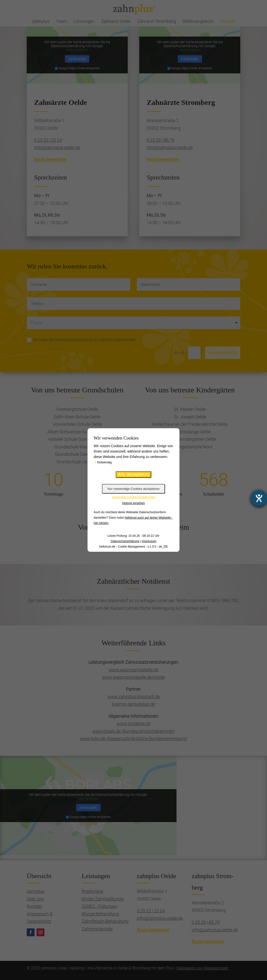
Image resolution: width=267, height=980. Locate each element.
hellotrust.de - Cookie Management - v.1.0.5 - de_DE (134, 547)
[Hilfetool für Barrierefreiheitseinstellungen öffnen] (259, 498)
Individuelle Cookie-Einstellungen (133, 497)
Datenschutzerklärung (125, 541)
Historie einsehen (133, 503)
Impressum (149, 541)
